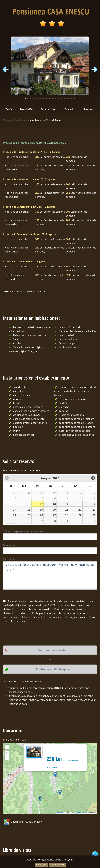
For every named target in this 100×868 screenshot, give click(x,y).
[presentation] (24, 634)
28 (67, 515)
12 (41, 504)
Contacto (69, 109)
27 (54, 515)
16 (94, 504)
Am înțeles (42, 865)
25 (29, 515)
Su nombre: (9, 545)
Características (49, 109)
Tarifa (9, 109)
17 (14, 510)
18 (29, 510)
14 (67, 504)
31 (14, 521)
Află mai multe (58, 865)
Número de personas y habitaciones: (23, 531)
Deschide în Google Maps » (23, 822)
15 (80, 504)
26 (41, 515)
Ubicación (88, 109)
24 (14, 515)
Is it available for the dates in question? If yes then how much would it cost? (50, 575)
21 (67, 510)
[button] (55, 774)
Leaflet (61, 813)
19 (41, 510)
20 (54, 510)
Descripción (26, 109)
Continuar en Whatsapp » (53, 669)
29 (80, 515)
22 (80, 510)
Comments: (9, 559)
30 (94, 515)
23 (94, 510)
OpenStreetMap (81, 813)
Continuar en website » (53, 650)
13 (54, 504)
